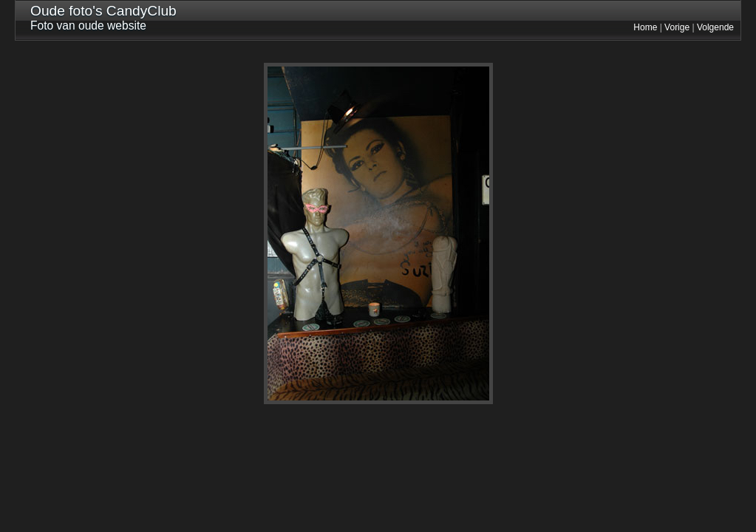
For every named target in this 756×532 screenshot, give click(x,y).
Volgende (715, 27)
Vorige (677, 27)
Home (645, 27)
